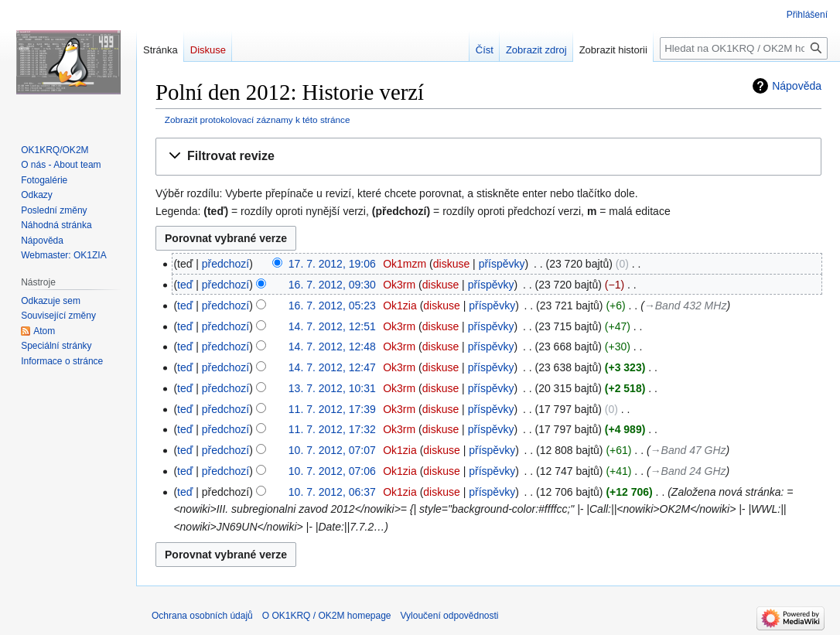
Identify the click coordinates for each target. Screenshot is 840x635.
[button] (488, 157)
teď (185, 285)
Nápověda (797, 86)
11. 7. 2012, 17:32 (332, 429)
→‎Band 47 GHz (688, 450)
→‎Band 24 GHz (688, 471)
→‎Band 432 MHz (686, 306)
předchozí (225, 264)
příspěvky (502, 264)
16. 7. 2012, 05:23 (332, 306)
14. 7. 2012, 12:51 (332, 326)
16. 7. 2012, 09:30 (332, 285)
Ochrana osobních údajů (202, 616)
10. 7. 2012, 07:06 (332, 471)
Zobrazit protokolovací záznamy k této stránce (258, 119)
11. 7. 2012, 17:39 (332, 409)
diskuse (451, 264)
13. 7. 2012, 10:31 (332, 388)
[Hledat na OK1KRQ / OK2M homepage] (744, 48)
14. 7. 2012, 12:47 (332, 367)
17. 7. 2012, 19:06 (332, 264)
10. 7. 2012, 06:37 (332, 492)
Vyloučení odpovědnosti (450, 616)
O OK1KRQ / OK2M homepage (327, 616)
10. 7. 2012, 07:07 (332, 450)
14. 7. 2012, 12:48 (332, 347)
